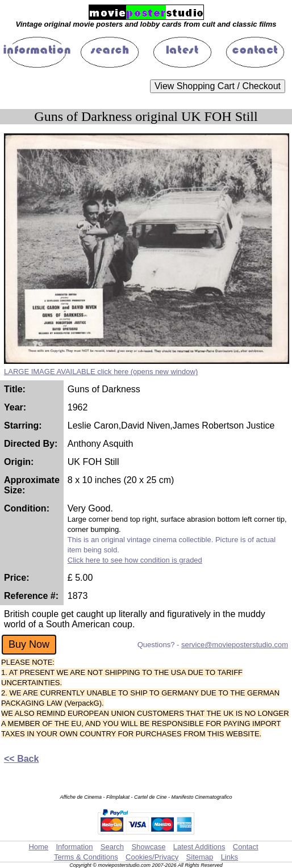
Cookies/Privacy (152, 857)
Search (112, 847)
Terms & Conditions (86, 857)
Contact (246, 847)
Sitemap (200, 857)
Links (230, 857)
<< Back (21, 759)
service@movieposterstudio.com (235, 645)
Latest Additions (199, 847)
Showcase (148, 847)
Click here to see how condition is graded (135, 560)
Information (74, 847)
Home (38, 847)
